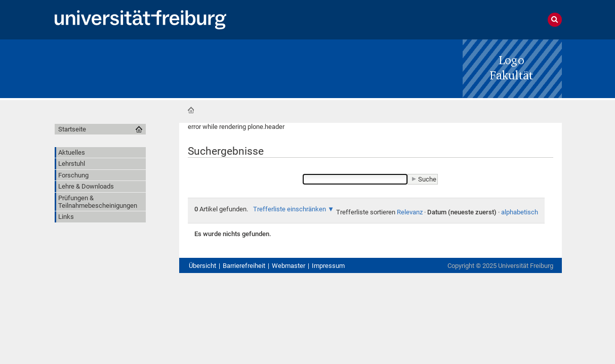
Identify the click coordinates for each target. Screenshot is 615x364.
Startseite (191, 110)
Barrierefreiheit (244, 266)
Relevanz (410, 212)
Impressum (328, 266)
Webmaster (289, 266)
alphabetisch (520, 212)
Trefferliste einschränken (290, 209)
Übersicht (202, 266)
